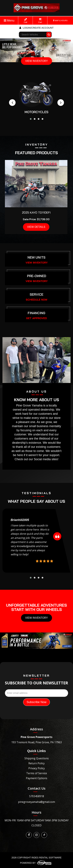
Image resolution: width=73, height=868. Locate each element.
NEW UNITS (36, 257)
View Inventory (36, 618)
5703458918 (37, 796)
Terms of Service (37, 773)
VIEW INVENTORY (36, 61)
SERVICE (36, 294)
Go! (49, 33)
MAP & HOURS (60, 21)
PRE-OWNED (37, 276)
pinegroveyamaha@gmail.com (36, 802)
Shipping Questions (37, 758)
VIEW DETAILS (36, 227)
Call (26, 21)
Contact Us (37, 788)
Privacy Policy (37, 768)
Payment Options (37, 778)
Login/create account (36, 28)
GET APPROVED (36, 318)
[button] (31, 119)
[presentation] (12, 103)
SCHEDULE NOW (36, 300)
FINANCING (36, 313)
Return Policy (36, 763)
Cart (40, 21)
